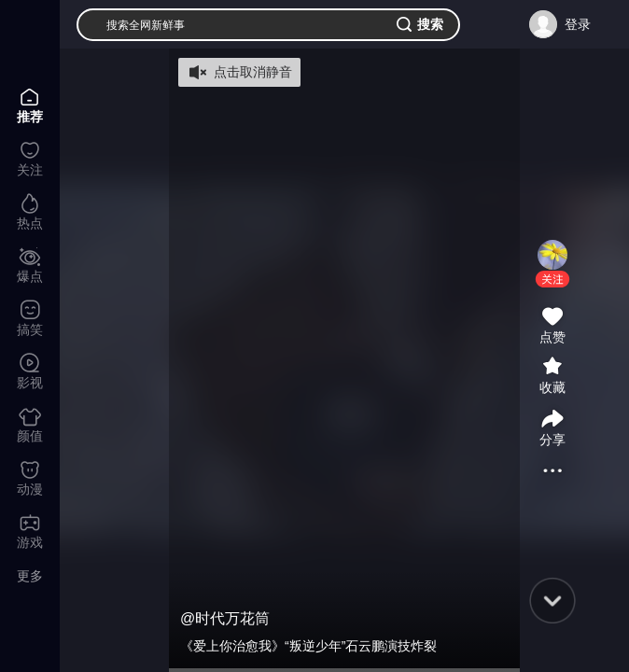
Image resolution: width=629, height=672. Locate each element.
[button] (552, 279)
